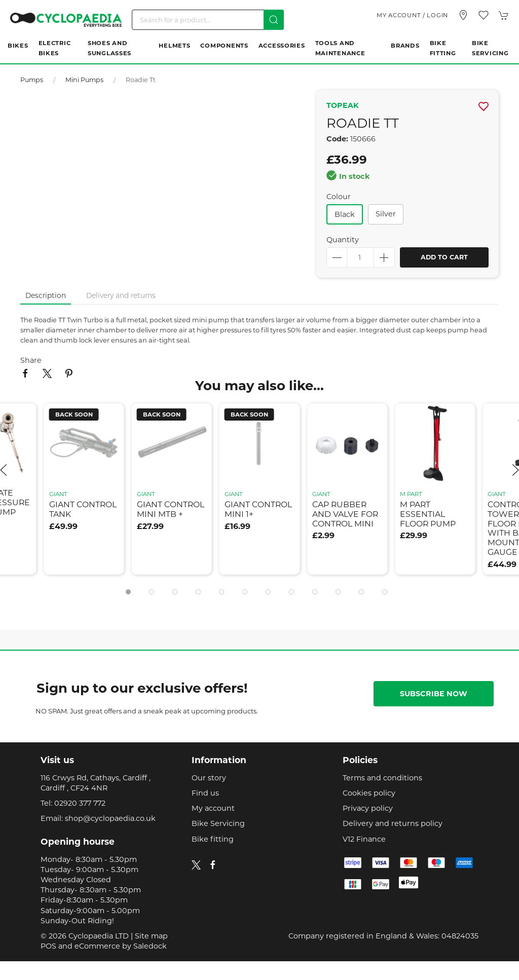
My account (213, 808)
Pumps (32, 80)
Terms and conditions (382, 778)
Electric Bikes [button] (55, 48)
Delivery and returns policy (393, 823)
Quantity (343, 240)
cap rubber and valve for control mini (345, 514)
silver (386, 214)
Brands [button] (405, 46)
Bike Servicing (490, 48)
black (345, 214)
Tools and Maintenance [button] (340, 48)
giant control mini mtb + (171, 509)
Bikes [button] (18, 46)
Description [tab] (46, 295)
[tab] (128, 592)
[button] (484, 15)
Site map (151, 936)
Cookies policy (369, 793)
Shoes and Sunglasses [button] (109, 48)
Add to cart (444, 257)
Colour (339, 197)
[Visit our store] (463, 15)
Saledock (150, 946)
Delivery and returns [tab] (121, 295)
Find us (205, 793)
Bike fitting (213, 839)
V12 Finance (364, 839)
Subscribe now (434, 694)
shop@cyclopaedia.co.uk (110, 818)
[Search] (208, 20)
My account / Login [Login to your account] (412, 15)
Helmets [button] (174, 46)
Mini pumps (84, 80)
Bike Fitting (443, 48)
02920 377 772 (80, 803)
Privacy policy (368, 808)
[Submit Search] (274, 20)
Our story (209, 778)
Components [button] (224, 46)
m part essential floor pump (428, 514)
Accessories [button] (282, 46)
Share (31, 360)
